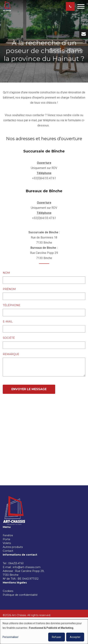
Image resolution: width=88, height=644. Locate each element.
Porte (7, 539)
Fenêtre (8, 535)
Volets (7, 543)
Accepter (75, 637)
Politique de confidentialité (20, 595)
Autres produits (13, 547)
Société (9, 338)
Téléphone (12, 305)
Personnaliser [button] (11, 637)
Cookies (8, 591)
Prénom (9, 289)
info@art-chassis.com (27, 567)
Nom (6, 273)
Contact (8, 551)
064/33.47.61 (17, 563)
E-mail (8, 322)
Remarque (11, 354)
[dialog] (44, 632)
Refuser (57, 637)
